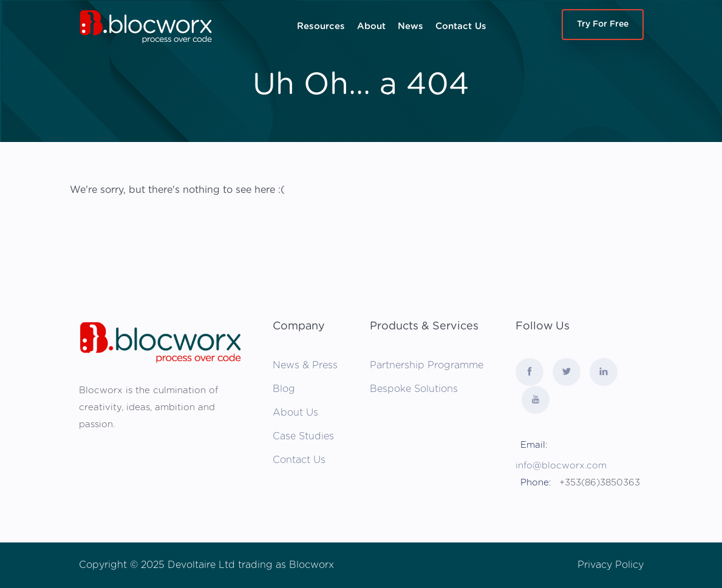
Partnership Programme (427, 365)
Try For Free (603, 24)
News (410, 26)
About (371, 26)
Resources (321, 26)
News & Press (305, 365)
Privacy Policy (611, 565)
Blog (284, 389)
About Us (295, 413)
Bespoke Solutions (414, 389)
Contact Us (461, 26)
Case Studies (303, 436)
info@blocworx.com (561, 466)
